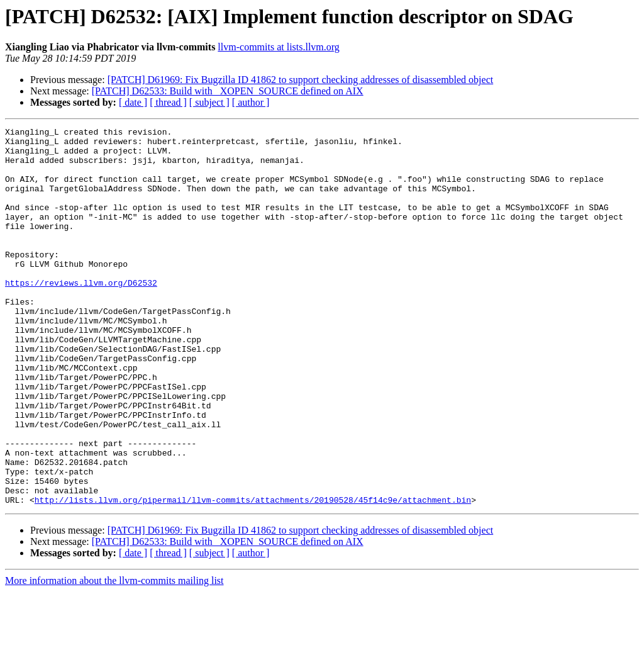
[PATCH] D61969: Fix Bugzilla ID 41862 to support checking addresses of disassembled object (301, 80)
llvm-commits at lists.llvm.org (278, 47)
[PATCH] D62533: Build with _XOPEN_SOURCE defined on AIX (228, 91)
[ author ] (251, 102)
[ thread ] (168, 102)
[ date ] (133, 102)
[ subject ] (209, 102)
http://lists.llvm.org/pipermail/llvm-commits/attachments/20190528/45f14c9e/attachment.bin (253, 575)
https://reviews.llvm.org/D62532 (81, 315)
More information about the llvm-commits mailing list (114, 656)
